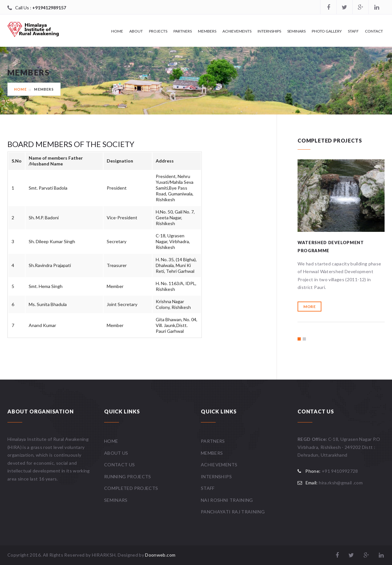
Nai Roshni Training (227, 500)
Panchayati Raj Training (233, 512)
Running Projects (128, 476)
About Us (116, 453)
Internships (269, 31)
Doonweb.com (160, 555)
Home (117, 31)
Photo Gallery (327, 31)
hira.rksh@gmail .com (341, 483)
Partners (183, 31)
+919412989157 (49, 8)
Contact (374, 31)
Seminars (296, 31)
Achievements (237, 31)
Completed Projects (131, 488)
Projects (158, 31)
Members (207, 31)
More (309, 307)
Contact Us (120, 465)
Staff (353, 31)
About (136, 31)
